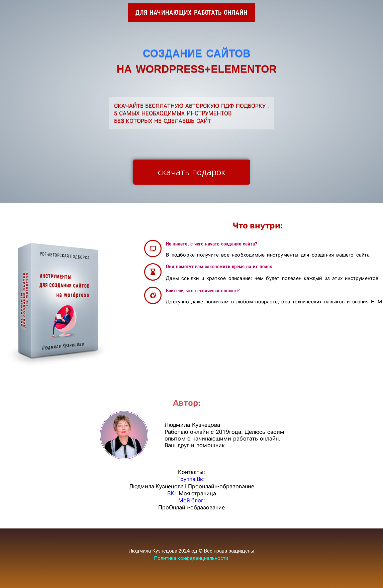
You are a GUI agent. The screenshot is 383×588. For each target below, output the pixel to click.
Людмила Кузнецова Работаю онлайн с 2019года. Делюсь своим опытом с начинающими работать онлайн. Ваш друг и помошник (224, 435)
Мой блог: (192, 500)
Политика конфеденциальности (191, 558)
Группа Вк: (192, 479)
